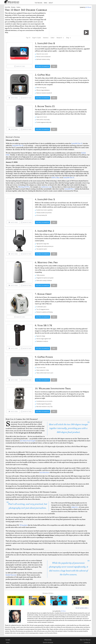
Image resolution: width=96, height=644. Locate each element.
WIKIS (45, 3)
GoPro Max (56, 178)
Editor (53, 38)
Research (60, 38)
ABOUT (51, 3)
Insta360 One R (18, 146)
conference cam (46, 187)
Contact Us (87, 642)
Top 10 (28, 38)
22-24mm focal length (28, 441)
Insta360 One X (77, 143)
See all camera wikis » (82, 608)
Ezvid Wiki (8, 7)
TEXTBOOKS (38, 3)
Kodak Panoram (11, 575)
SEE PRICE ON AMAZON (43, 66)
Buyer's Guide (37, 38)
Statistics (46, 38)
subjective (75, 507)
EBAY (54, 66)
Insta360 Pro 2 (70, 189)
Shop (69, 38)
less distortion (44, 472)
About (8, 642)
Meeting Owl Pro (24, 187)
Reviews (13, 7)
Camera (18, 7)
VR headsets (24, 525)
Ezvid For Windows (48, 642)
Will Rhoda (63, 611)
